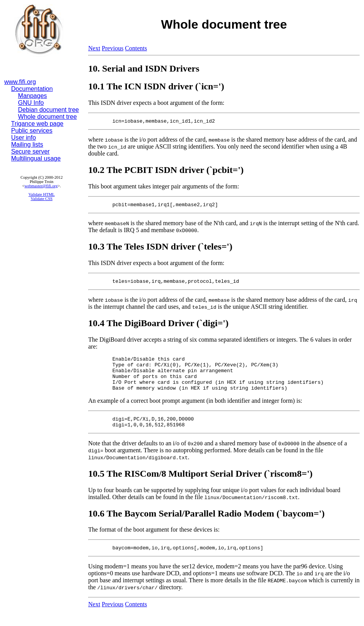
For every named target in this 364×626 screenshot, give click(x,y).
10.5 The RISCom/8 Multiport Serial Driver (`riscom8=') (200, 486)
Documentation (32, 89)
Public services (32, 131)
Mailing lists (27, 145)
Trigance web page (38, 124)
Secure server (31, 151)
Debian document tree (49, 110)
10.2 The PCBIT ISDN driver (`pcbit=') (166, 171)
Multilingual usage (36, 158)
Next (94, 48)
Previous (113, 48)
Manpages (33, 96)
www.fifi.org (20, 82)
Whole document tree (48, 117)
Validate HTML (42, 194)
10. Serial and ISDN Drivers (144, 68)
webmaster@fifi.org (41, 186)
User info (24, 138)
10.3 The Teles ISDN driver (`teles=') (160, 249)
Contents (136, 48)
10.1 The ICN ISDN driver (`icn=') (156, 86)
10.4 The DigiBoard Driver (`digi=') (158, 327)
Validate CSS (42, 199)
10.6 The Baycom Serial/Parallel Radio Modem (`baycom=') (206, 526)
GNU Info (31, 103)
